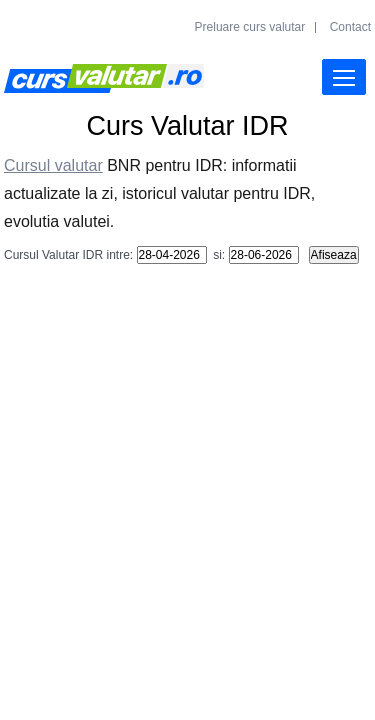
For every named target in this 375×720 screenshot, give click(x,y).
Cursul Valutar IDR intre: (68, 255)
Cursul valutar (53, 165)
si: (217, 255)
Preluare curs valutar (250, 27)
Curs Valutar (104, 78)
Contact (350, 27)
